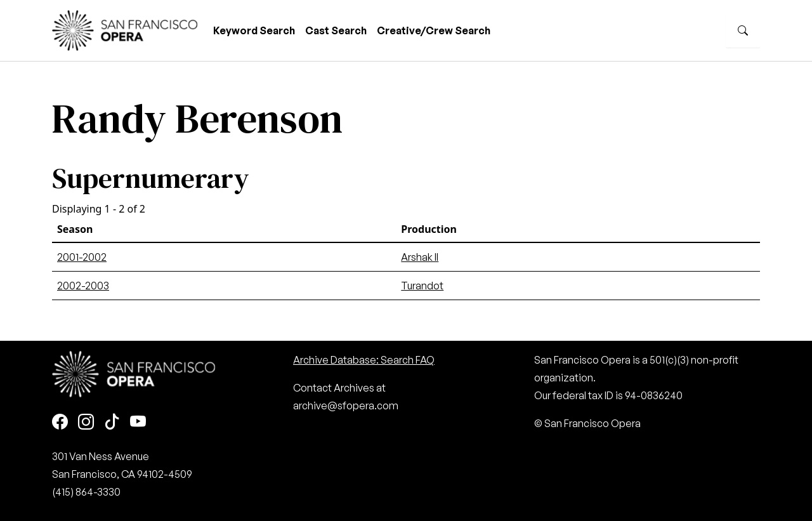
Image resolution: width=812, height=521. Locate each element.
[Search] (743, 30)
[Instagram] (86, 422)
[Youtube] (138, 422)
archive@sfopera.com (346, 406)
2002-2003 (83, 286)
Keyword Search (254, 30)
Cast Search (336, 30)
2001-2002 (82, 257)
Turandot (422, 286)
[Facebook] (60, 422)
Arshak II (420, 257)
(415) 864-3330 (86, 492)
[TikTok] (112, 422)
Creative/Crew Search (434, 30)
